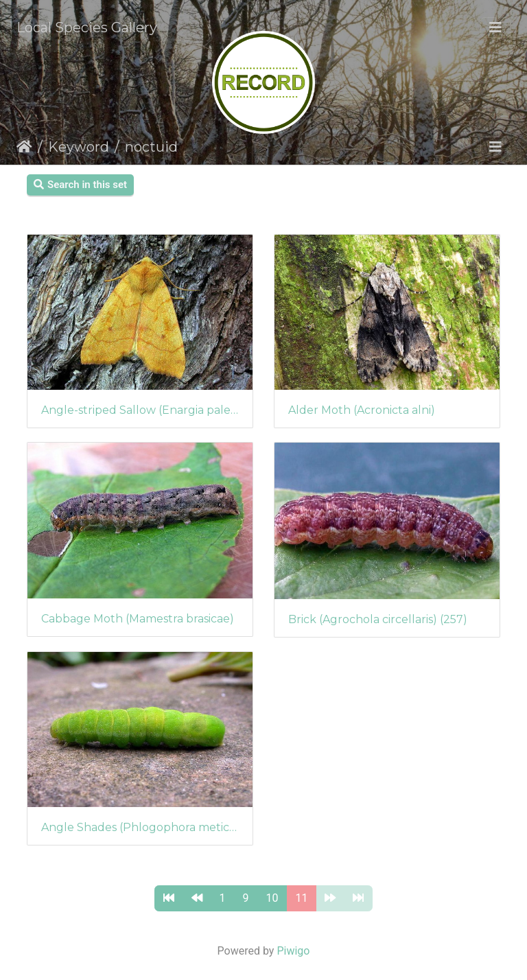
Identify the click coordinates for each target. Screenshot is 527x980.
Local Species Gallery (87, 27)
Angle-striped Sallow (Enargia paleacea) (140, 410)
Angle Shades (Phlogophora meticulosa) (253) (140, 827)
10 (272, 898)
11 (302, 898)
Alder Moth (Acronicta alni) (362, 410)
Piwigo (293, 951)
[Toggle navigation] (495, 27)
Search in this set (80, 185)
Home (24, 147)
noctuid (151, 147)
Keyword (79, 147)
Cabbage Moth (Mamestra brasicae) (138, 619)
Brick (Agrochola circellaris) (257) (378, 619)
